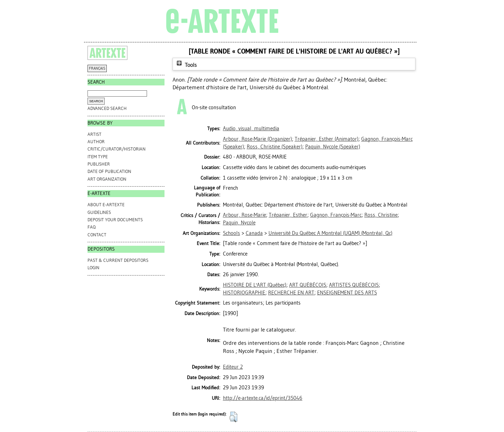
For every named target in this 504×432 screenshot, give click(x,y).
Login (93, 268)
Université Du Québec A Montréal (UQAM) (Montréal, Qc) (330, 233)
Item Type (98, 157)
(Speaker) (275, 147)
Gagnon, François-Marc (336, 215)
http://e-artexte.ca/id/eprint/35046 (263, 398)
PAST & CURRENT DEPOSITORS (118, 260)
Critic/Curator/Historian (117, 149)
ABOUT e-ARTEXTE (106, 205)
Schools (232, 233)
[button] (233, 417)
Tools (186, 65)
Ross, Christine (381, 215)
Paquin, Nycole (239, 223)
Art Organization (107, 179)
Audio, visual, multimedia (251, 128)
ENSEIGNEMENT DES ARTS (347, 293)
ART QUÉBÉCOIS (308, 285)
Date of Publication (109, 171)
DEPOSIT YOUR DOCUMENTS (115, 220)
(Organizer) (257, 139)
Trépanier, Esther (288, 215)
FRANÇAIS (97, 68)
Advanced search (107, 108)
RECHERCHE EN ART (291, 293)
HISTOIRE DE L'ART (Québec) (255, 285)
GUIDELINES (99, 212)
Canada (254, 233)
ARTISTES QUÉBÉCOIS (354, 285)
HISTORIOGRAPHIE (244, 293)
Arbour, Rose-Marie (244, 215)
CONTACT (97, 235)
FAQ (92, 227)
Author (96, 142)
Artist (94, 134)
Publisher (99, 164)
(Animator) (327, 139)
